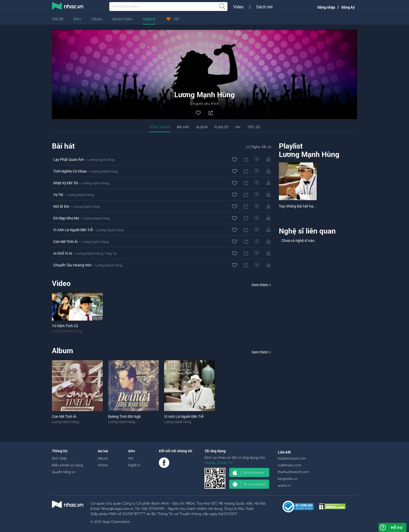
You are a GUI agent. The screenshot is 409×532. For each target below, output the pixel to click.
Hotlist (103, 465)
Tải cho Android (249, 484)
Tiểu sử (254, 127)
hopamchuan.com (292, 458)
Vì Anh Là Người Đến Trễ (73, 230)
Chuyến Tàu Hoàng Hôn (72, 265)
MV (238, 127)
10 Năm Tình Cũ (65, 326)
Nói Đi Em (61, 206)
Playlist (222, 127)
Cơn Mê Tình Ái (65, 241)
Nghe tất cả (258, 147)
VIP (172, 19)
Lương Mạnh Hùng (101, 160)
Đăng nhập (326, 7)
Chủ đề (58, 19)
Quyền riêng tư (64, 472)
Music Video (122, 19)
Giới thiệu (59, 458)
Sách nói (264, 7)
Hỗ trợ (396, 527)
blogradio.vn (288, 479)
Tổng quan (160, 127)
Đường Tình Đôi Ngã (124, 416)
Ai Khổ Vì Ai (63, 253)
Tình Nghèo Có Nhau (70, 171)
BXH (77, 19)
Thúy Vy (111, 253)
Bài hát (183, 127)
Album (97, 19)
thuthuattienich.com (293, 472)
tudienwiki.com (289, 465)
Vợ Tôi (58, 195)
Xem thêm (261, 285)
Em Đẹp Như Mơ (66, 218)
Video (238, 7)
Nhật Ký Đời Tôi (66, 183)
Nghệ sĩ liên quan (307, 231)
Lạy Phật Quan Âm (68, 159)
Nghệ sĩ (149, 19)
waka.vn (284, 485)
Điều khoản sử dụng (67, 465)
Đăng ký (348, 7)
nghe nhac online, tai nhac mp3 (68, 7)
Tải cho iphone (248, 473)
